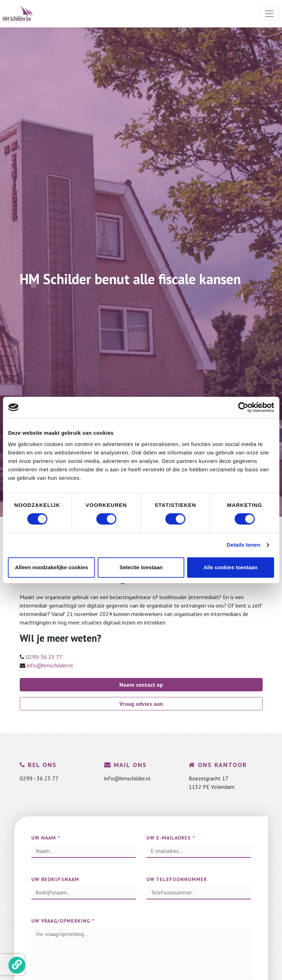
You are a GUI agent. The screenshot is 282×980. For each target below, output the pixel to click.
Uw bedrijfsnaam (55, 879)
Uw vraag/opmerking (63, 921)
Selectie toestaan (141, 567)
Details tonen (243, 545)
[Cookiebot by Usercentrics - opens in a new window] (243, 407)
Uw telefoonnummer (177, 879)
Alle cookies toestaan (230, 567)
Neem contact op (141, 685)
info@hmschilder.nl (50, 665)
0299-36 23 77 (44, 657)
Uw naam (46, 838)
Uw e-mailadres (171, 838)
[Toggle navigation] (269, 14)
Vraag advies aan (141, 704)
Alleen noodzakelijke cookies (52, 567)
